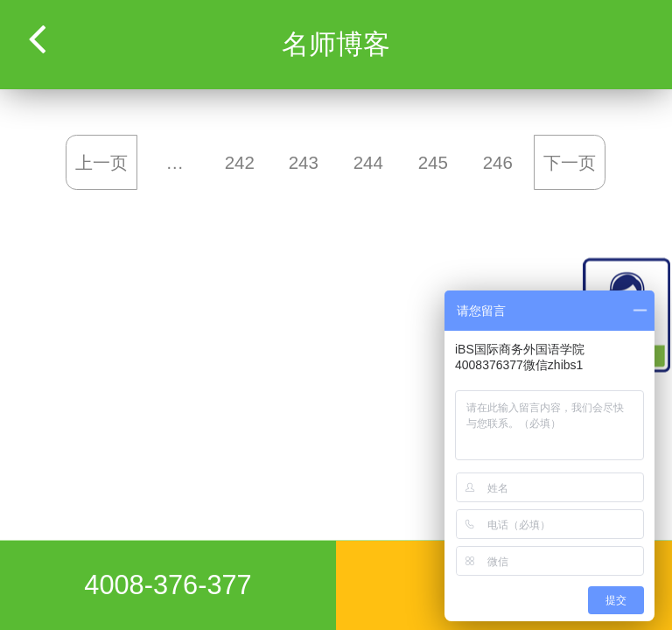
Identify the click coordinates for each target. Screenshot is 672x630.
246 (497, 162)
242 (239, 162)
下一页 (570, 162)
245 (432, 162)
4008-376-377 (168, 585)
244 (368, 162)
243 (304, 162)
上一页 (102, 162)
